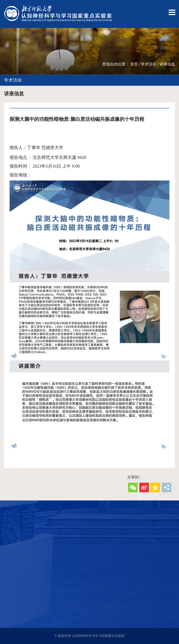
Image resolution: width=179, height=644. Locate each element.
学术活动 (149, 64)
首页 (134, 64)
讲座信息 (167, 64)
